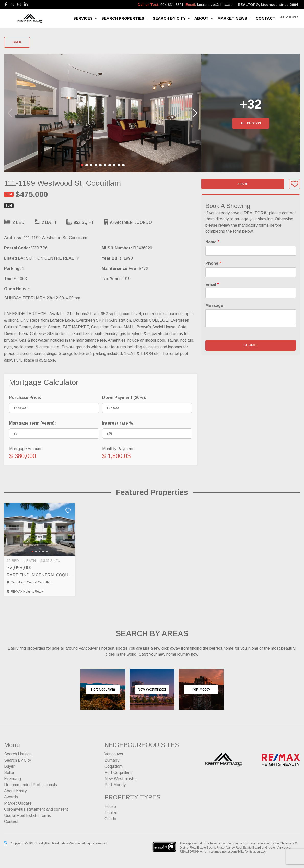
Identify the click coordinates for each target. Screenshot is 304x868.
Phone (213, 263)
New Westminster (121, 779)
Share (243, 184)
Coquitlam (114, 766)
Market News (232, 18)
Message (214, 305)
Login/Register (289, 17)
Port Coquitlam (118, 772)
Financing (13, 779)
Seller (9, 772)
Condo (110, 819)
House (110, 806)
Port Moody (115, 785)
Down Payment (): (124, 398)
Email (212, 285)
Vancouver (114, 754)
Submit (251, 345)
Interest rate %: (118, 423)
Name (212, 242)
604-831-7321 (172, 5)
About (202, 18)
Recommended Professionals (31, 785)
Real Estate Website (66, 844)
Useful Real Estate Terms (27, 815)
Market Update (18, 803)
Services (83, 18)
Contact (266, 18)
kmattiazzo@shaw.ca (214, 5)
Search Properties (123, 18)
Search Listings (18, 754)
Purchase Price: (25, 398)
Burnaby (112, 760)
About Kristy (15, 791)
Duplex (111, 813)
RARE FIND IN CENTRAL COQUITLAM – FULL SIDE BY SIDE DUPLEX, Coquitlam (40, 575)
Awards (11, 797)
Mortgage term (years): (33, 423)
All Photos (251, 123)
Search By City (169, 18)
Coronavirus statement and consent (36, 809)
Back (17, 42)
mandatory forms (253, 225)
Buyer (9, 766)
